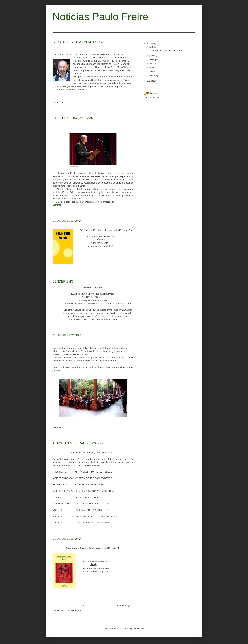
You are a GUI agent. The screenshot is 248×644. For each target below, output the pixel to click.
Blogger (140, 629)
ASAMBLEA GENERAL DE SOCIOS (78, 443)
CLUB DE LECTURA (67, 221)
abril (152, 64)
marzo (153, 68)
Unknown (152, 93)
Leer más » (58, 102)
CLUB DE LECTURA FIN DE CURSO (78, 42)
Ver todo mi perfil (152, 98)
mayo (152, 60)
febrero (153, 72)
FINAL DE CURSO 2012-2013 (73, 118)
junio (152, 56)
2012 (150, 81)
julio (152, 47)
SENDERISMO (63, 281)
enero (152, 76)
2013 (150, 43)
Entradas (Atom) (73, 610)
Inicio (84, 605)
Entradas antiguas (124, 605)
